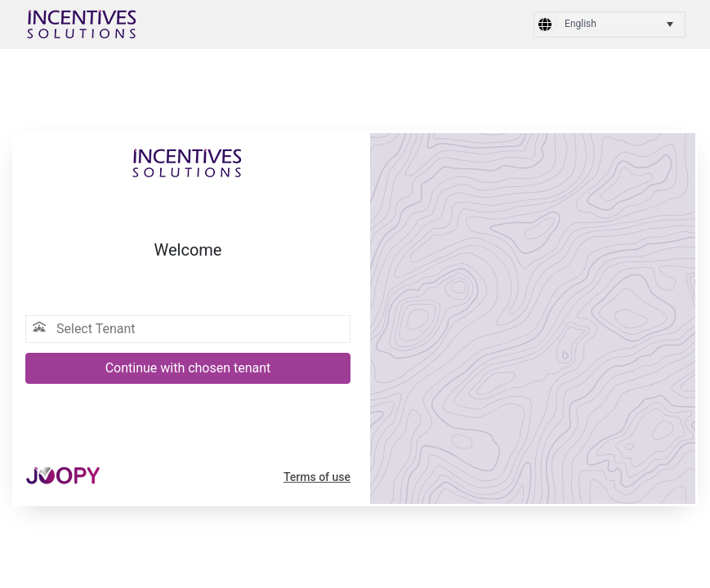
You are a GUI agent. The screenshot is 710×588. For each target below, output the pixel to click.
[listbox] (620, 24)
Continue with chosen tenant (188, 368)
